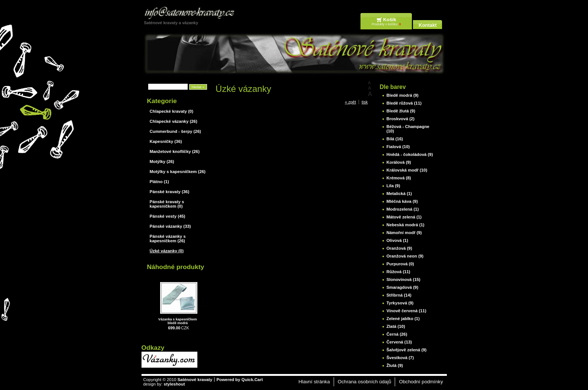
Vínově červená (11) (406, 311)
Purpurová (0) (400, 264)
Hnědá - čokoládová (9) (410, 154)
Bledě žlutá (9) (401, 111)
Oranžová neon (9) (405, 256)
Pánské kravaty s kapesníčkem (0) (167, 204)
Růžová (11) (398, 272)
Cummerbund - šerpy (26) (175, 131)
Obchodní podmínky (421, 382)
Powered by (240, 380)
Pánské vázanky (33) (170, 226)
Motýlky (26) (162, 162)
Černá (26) (397, 334)
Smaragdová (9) (402, 287)
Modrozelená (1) (403, 209)
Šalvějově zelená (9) (407, 350)
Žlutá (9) (395, 365)
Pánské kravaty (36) (169, 192)
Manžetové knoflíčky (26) (175, 151)
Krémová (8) (399, 178)
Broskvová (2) (401, 119)
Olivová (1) (397, 240)
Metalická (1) (399, 194)
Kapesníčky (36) (166, 141)
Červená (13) (399, 342)
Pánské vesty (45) (168, 216)
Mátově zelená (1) (404, 217)
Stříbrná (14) (399, 295)
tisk (365, 102)
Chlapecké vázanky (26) (174, 121)
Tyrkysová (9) (400, 303)
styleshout (174, 384)
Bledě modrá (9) (403, 95)
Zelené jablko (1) (403, 319)
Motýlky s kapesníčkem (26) (178, 172)
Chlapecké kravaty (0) (171, 111)
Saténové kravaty (195, 380)
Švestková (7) (400, 358)
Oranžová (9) (399, 248)
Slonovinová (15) (403, 279)
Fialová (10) (398, 147)
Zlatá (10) (396, 326)
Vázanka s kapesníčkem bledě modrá (178, 321)
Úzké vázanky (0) (167, 251)
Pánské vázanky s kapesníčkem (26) (168, 239)
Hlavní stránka (314, 382)
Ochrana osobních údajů (365, 382)
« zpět (350, 102)
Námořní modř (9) (404, 233)
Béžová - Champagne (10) (408, 129)
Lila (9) (393, 186)
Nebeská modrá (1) (406, 225)
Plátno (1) (159, 182)
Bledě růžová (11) (404, 103)
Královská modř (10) (407, 170)
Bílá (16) (395, 139)
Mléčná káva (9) (402, 201)
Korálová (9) (399, 162)
